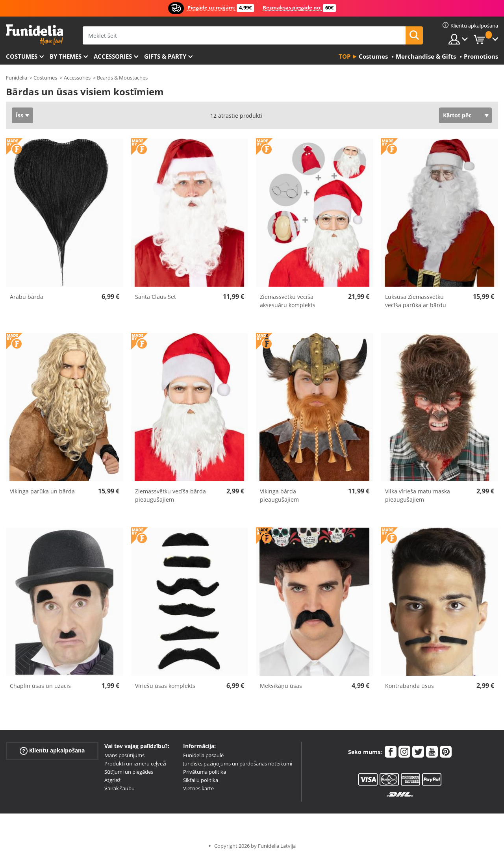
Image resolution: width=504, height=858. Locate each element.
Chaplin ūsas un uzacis (40, 686)
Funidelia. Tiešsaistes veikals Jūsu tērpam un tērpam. (34, 35)
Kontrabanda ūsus (409, 686)
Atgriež (112, 780)
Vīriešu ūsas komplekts (165, 686)
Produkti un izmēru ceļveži (135, 763)
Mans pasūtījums (124, 755)
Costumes (22, 56)
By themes (66, 56)
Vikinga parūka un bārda (42, 491)
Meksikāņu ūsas (281, 686)
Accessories (113, 56)
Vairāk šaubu (120, 788)
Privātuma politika (205, 772)
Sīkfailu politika (201, 780)
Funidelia (17, 78)
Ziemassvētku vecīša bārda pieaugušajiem (170, 495)
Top (345, 56)
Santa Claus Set (156, 297)
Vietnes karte (198, 788)
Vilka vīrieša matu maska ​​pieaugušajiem (418, 495)
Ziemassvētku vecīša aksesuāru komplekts (288, 301)
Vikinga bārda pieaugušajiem (279, 495)
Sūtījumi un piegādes (129, 772)
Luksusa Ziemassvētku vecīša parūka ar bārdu (416, 301)
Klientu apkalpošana (52, 751)
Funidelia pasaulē (203, 755)
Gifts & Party (165, 56)
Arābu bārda (27, 297)
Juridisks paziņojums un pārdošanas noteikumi (238, 763)
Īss (19, 115)
